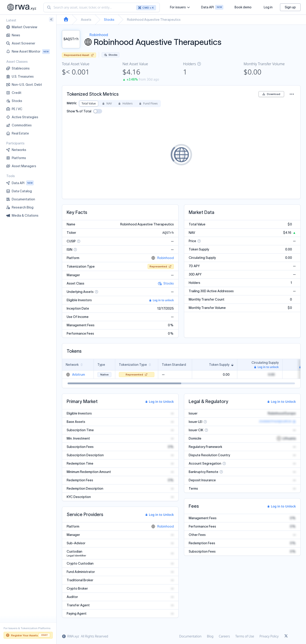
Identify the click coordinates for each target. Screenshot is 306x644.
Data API (212, 8)
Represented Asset (79, 55)
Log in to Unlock (160, 402)
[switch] (98, 111)
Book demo (243, 7)
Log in (268, 7)
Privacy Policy (269, 636)
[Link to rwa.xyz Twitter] (286, 636)
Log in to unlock (161, 300)
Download (271, 94)
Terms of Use (245, 636)
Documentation (190, 636)
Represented (161, 266)
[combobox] (102, 7)
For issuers (180, 7)
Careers (224, 636)
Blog (210, 636)
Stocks (109, 20)
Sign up (290, 7)
